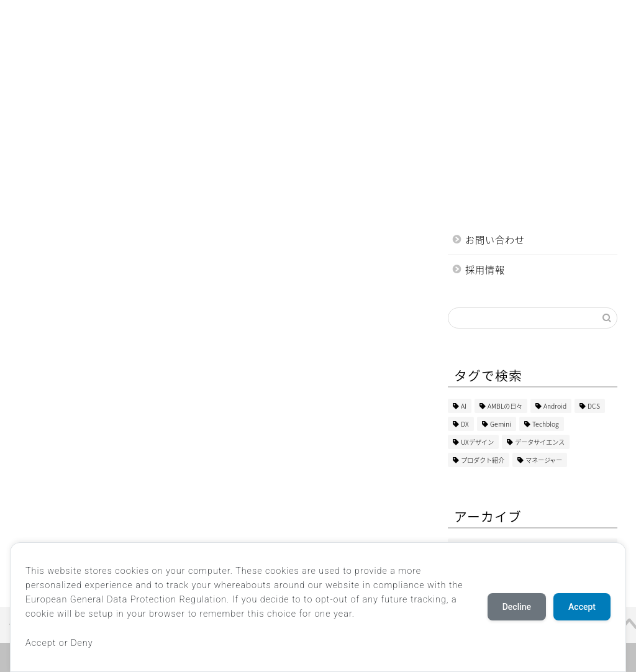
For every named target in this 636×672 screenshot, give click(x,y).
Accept (582, 607)
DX (128, 17)
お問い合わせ (495, 239)
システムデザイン (196, 17)
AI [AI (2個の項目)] (464, 406)
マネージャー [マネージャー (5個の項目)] (544, 460)
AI (87, 17)
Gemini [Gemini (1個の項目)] (501, 424)
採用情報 (485, 269)
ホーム (40, 17)
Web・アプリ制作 (293, 17)
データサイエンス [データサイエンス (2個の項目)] (540, 442)
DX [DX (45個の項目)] (465, 424)
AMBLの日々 (51, 42)
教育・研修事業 (385, 17)
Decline (517, 607)
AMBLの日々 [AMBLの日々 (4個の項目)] (505, 406)
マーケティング (472, 17)
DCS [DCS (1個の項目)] (594, 406)
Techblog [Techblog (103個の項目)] (546, 424)
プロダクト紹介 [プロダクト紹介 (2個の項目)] (483, 460)
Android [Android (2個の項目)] (555, 406)
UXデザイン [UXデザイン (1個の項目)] (477, 442)
